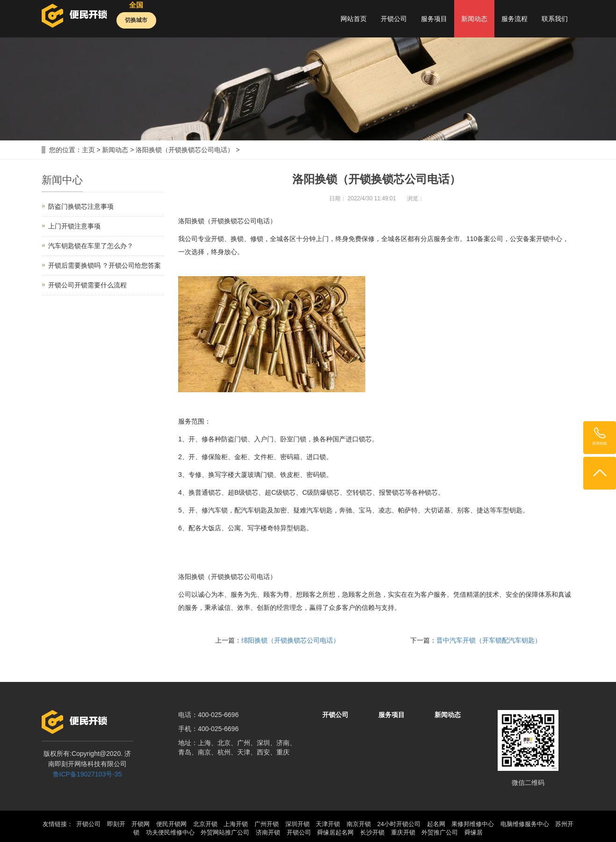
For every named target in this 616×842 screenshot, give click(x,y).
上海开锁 (236, 824)
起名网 (436, 824)
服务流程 (515, 19)
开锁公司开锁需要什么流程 (87, 285)
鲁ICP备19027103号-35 (87, 774)
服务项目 (434, 19)
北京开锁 (205, 824)
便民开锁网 (171, 824)
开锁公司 (394, 19)
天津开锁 (328, 824)
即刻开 (116, 824)
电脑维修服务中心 (525, 824)
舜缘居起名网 (335, 832)
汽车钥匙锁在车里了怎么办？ (91, 246)
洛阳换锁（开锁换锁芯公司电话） (185, 150)
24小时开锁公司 (399, 824)
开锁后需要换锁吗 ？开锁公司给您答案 (105, 265)
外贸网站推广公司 (225, 832)
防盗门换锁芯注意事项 (81, 206)
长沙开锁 (372, 832)
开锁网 (141, 824)
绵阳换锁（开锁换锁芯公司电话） (290, 640)
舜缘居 (474, 832)
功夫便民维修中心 (170, 832)
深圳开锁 (297, 824)
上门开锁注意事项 (74, 226)
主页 (88, 150)
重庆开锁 (403, 832)
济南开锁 (268, 832)
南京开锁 (359, 824)
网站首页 (354, 19)
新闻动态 (474, 19)
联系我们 (555, 19)
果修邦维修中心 (473, 824)
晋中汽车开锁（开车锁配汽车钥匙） (489, 640)
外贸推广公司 (440, 832)
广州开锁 (267, 824)
